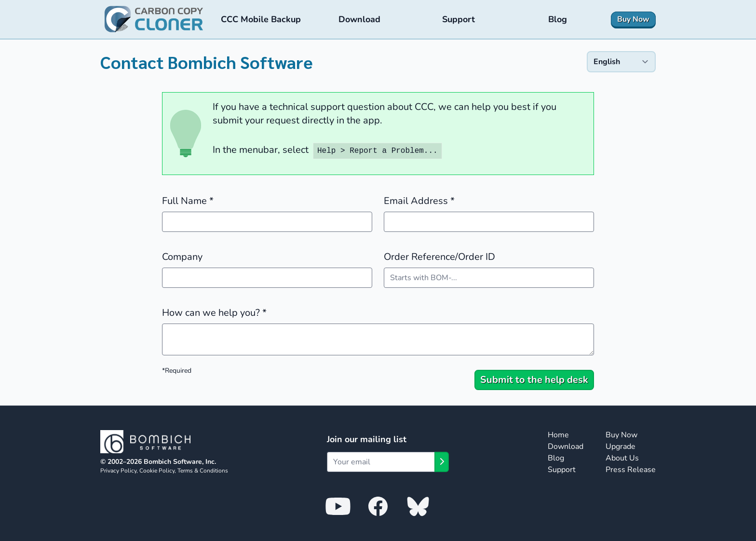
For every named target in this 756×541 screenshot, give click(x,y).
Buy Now (621, 435)
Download (566, 446)
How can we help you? (214, 313)
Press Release (631, 470)
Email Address (419, 201)
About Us (622, 458)
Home (558, 435)
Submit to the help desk (534, 380)
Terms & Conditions (203, 471)
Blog (556, 458)
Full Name (188, 201)
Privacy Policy (118, 471)
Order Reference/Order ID (439, 257)
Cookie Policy (157, 471)
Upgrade (621, 446)
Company (182, 257)
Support (562, 470)
